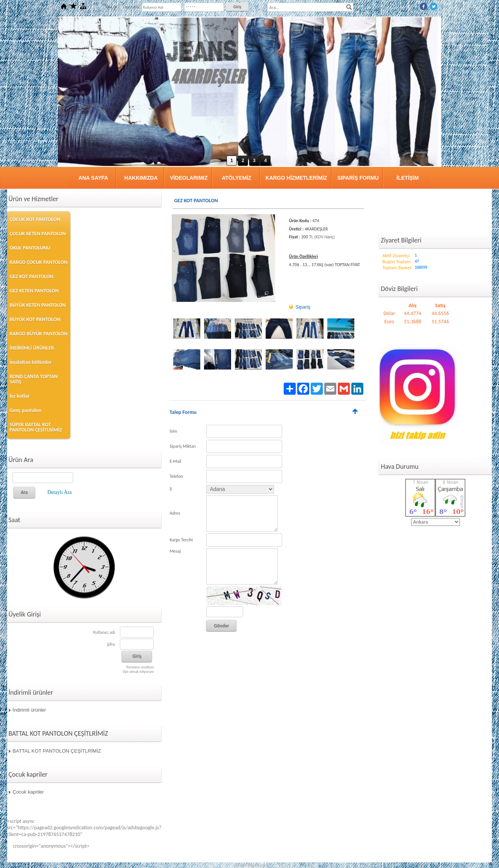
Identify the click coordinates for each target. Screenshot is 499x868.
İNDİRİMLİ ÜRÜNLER (32, 348)
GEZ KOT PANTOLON (32, 276)
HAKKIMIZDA (141, 178)
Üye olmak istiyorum (138, 672)
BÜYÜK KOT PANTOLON (35, 319)
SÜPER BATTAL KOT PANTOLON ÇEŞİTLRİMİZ (36, 427)
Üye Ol (111, 7)
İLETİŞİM (408, 178)
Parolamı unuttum (140, 667)
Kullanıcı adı (104, 632)
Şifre (111, 644)
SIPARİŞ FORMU (358, 178)
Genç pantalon (26, 410)
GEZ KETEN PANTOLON (34, 291)
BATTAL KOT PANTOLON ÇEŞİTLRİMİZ (57, 751)
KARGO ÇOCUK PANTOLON (39, 262)
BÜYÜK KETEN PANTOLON (38, 305)
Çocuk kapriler (28, 792)
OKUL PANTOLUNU (30, 248)
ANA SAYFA (93, 178)
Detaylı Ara (60, 492)
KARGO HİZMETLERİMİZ (296, 178)
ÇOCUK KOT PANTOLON (35, 219)
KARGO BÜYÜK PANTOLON (39, 334)
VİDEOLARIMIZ (189, 178)
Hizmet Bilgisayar (250, 865)
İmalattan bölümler (31, 362)
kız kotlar (20, 396)
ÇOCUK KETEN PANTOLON (38, 234)
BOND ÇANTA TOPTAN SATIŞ (34, 379)
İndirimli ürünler (29, 710)
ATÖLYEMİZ (237, 178)
